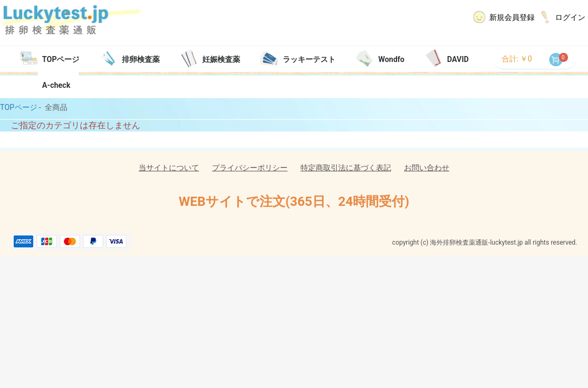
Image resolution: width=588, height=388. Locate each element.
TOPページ (61, 59)
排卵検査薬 (141, 59)
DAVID (458, 59)
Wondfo (391, 59)
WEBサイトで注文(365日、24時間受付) (294, 202)
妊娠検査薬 (221, 59)
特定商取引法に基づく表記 (346, 168)
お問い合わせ (427, 168)
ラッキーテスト (309, 59)
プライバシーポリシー (250, 168)
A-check (56, 85)
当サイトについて (169, 168)
